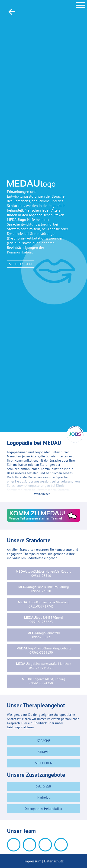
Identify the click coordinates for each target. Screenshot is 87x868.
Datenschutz (54, 861)
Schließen (21, 264)
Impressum (32, 861)
